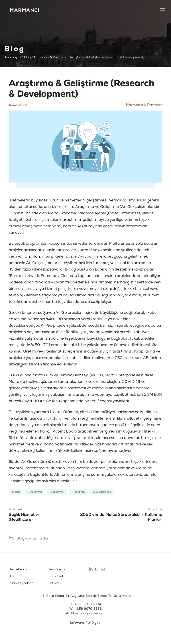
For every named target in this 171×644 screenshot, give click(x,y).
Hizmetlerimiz (19, 569)
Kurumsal (56, 576)
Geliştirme (57, 492)
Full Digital (93, 623)
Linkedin (98, 569)
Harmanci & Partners (50, 57)
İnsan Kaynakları (21, 583)
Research (78, 492)
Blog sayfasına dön (33, 538)
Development (102, 492)
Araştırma (35, 492)
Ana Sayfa (13, 57)
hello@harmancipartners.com (85, 613)
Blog (27, 57)
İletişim (54, 583)
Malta (16, 492)
